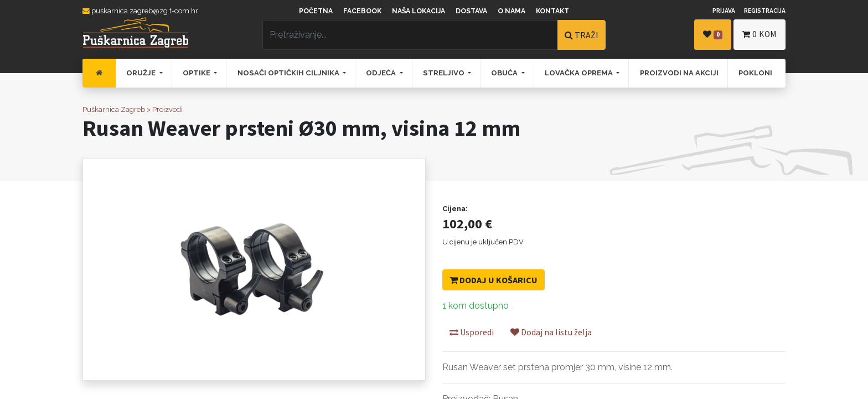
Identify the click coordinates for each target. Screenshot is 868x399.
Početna (316, 11)
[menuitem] (99, 73)
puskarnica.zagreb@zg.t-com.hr (140, 11)
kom (759, 34)
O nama (512, 11)
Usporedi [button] (472, 332)
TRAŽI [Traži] (582, 35)
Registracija (765, 11)
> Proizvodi (165, 109)
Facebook (362, 11)
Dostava (471, 11)
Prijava (724, 11)
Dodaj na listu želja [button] (551, 332)
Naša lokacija (418, 11)
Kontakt (552, 11)
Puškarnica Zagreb (114, 109)
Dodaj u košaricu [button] (494, 280)
